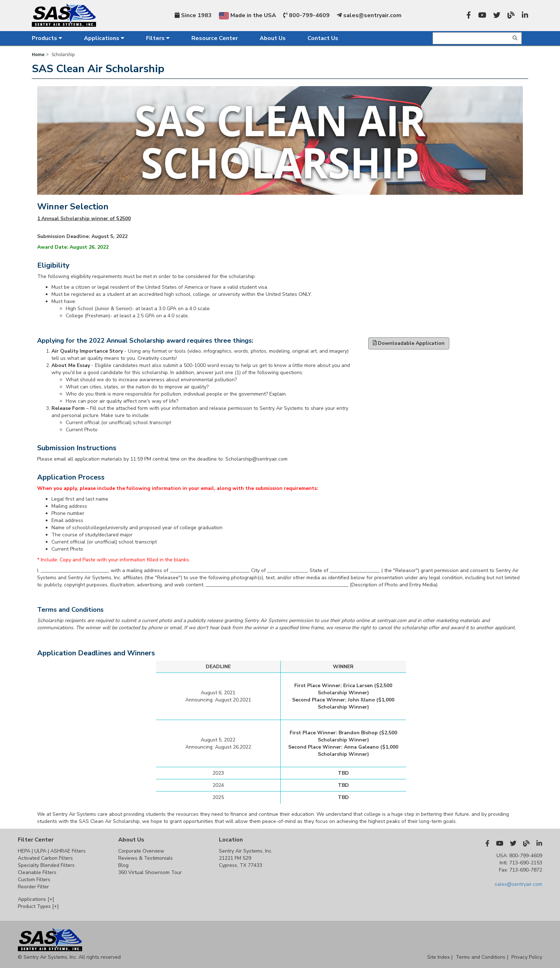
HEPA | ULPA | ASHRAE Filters (52, 851)
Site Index (438, 957)
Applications (104, 38)
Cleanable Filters (37, 872)
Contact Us (323, 38)
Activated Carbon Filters (45, 858)
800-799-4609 (306, 15)
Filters (158, 38)
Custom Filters (34, 880)
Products (47, 38)
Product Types (38, 906)
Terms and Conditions (481, 957)
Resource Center (215, 38)
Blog (123, 865)
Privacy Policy (527, 957)
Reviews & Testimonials (146, 858)
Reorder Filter (33, 887)
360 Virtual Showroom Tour (150, 872)
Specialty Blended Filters (46, 865)
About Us (273, 38)
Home (38, 54)
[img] (515, 38)
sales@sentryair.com (369, 15)
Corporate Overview (141, 851)
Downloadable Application (409, 343)
